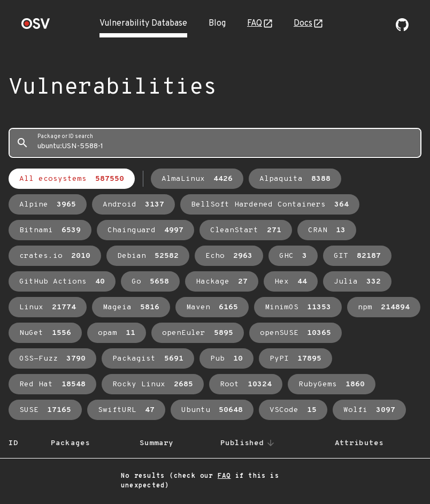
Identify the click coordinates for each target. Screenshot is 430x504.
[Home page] (36, 27)
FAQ (255, 24)
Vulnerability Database (143, 24)
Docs (303, 24)
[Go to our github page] (402, 29)
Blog (217, 24)
